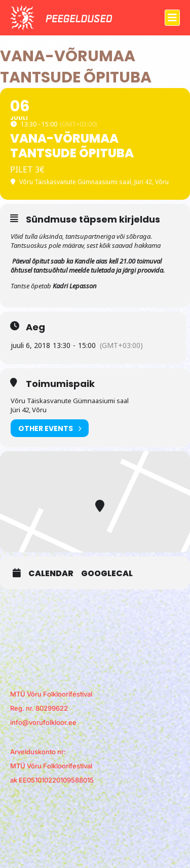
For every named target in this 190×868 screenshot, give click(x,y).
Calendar (51, 574)
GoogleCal (107, 574)
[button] (172, 18)
